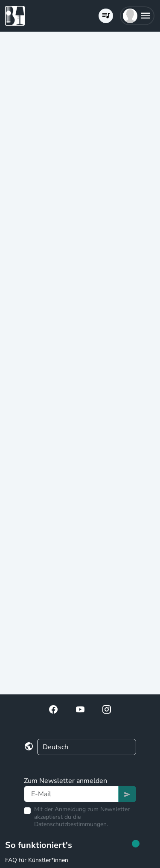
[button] (137, 16)
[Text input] (71, 794)
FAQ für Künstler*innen (37, 860)
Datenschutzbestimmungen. (71, 824)
